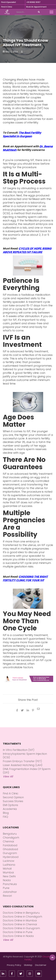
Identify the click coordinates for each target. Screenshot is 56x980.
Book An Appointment (36, 7)
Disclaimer (41, 965)
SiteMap (28, 965)
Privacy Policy (14, 965)
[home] (6, 12)
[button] (52, 12)
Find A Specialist (9, 2)
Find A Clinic (7, 7)
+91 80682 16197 (33, 2)
